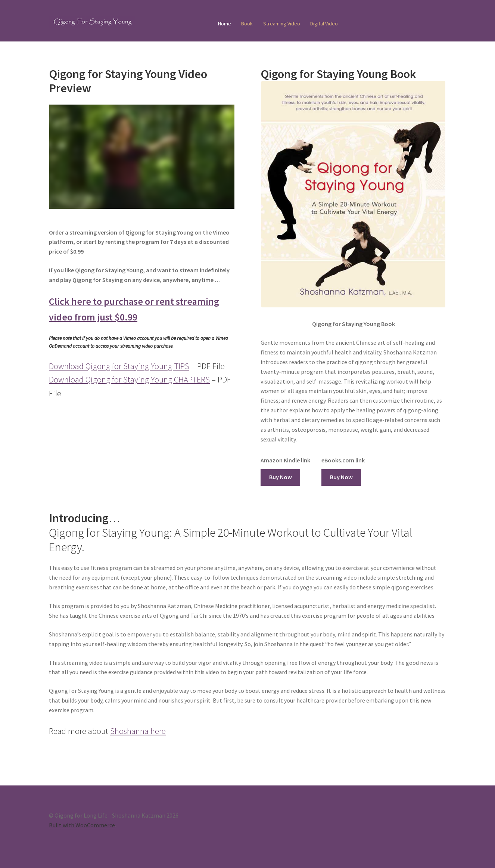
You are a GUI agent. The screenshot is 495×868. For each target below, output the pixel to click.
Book (247, 24)
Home (225, 24)
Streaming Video (282, 24)
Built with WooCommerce (82, 825)
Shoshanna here (138, 731)
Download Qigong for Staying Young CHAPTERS (129, 379)
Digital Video (324, 24)
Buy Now (281, 477)
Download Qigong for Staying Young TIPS (119, 366)
